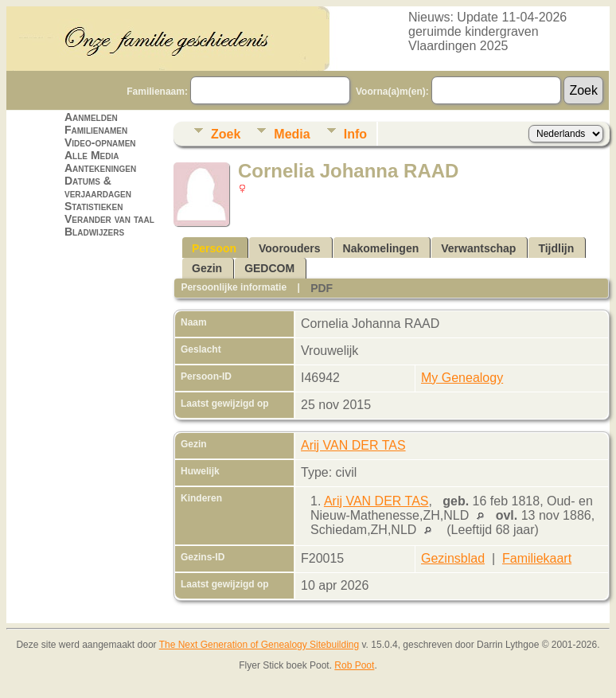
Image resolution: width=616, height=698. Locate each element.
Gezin (207, 268)
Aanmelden (91, 117)
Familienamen (96, 130)
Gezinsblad (453, 558)
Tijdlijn (556, 248)
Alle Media (92, 155)
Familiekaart (537, 558)
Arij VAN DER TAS (353, 445)
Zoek (226, 134)
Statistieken (94, 206)
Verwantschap (478, 248)
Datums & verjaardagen (98, 187)
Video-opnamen (100, 142)
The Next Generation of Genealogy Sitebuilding (259, 645)
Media (292, 134)
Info (355, 134)
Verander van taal (109, 219)
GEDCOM (269, 268)
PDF (322, 288)
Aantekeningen (100, 168)
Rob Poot (354, 665)
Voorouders (290, 248)
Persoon (214, 248)
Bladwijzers (94, 232)
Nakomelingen (381, 248)
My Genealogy (462, 378)
